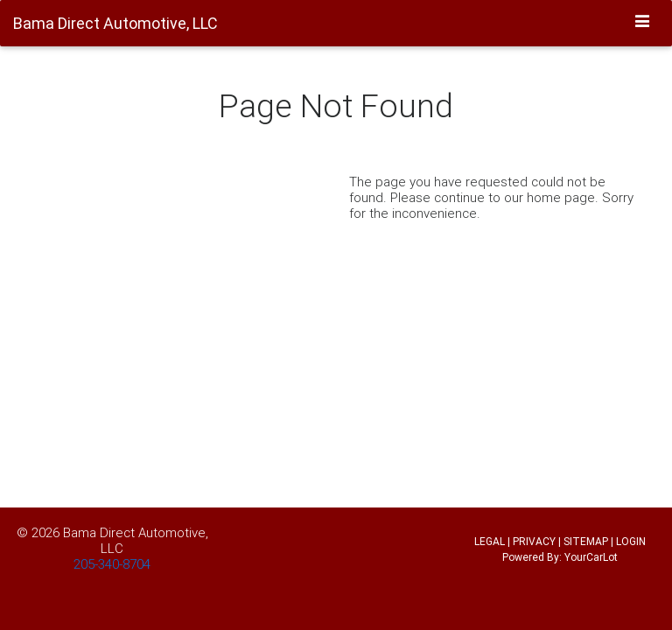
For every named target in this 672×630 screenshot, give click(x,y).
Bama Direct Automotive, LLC (136, 540)
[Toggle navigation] (643, 22)
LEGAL (490, 541)
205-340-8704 (112, 564)
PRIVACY (534, 541)
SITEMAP (586, 541)
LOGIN (631, 541)
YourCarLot (591, 557)
